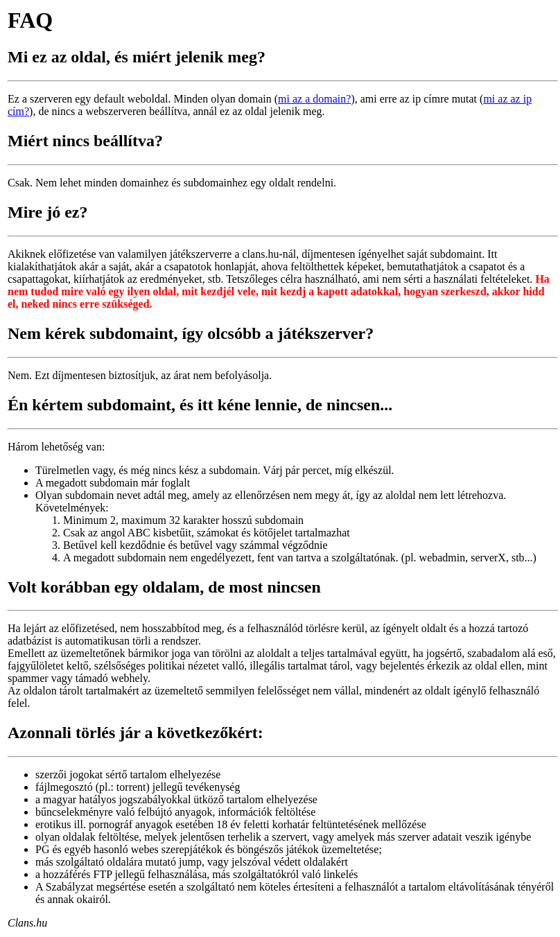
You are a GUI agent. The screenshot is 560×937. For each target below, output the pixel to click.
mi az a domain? (314, 99)
